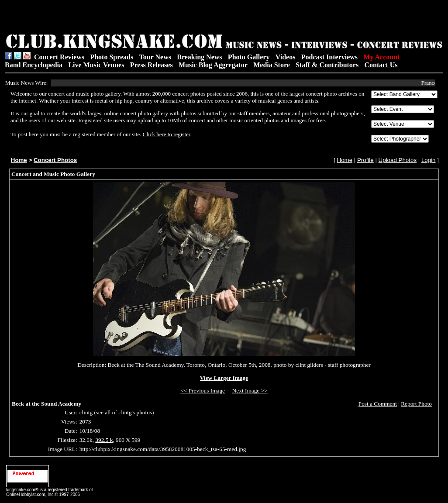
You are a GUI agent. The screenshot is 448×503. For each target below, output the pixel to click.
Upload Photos (398, 160)
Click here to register (167, 134)
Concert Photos (55, 160)
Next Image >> (250, 391)
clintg (86, 412)
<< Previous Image (203, 391)
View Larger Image (224, 378)
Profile (365, 160)
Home (19, 160)
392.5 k (104, 440)
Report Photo (416, 404)
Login (429, 160)
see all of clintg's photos (124, 412)
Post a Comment (378, 404)
